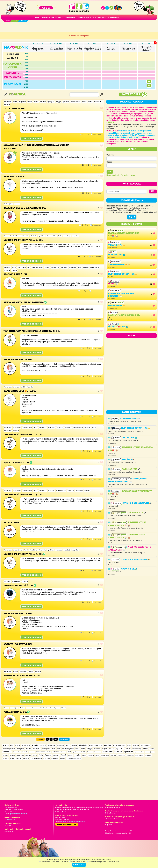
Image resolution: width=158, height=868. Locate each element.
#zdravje (46, 758)
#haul (54, 749)
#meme (128, 749)
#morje (152, 749)
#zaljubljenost (95, 267)
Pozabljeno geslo (128, 175)
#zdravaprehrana (36, 758)
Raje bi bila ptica (131, 469)
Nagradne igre (85, 17)
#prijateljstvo (8, 204)
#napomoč (22, 102)
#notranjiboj (17, 428)
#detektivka (16, 236)
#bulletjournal (26, 745)
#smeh (35, 755)
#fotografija (20, 749)
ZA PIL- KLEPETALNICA (130, 419)
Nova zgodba (131, 94)
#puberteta (73, 267)
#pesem (63, 752)
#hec (59, 749)
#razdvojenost (27, 428)
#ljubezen (7, 267)
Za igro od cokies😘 (119, 265)
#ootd (49, 752)
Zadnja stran (64, 739)
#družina (43, 102)
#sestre (28, 755)
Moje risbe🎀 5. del (118, 327)
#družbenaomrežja (96, 745)
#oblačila (25, 752)
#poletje (90, 752)
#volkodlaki (98, 102)
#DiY (68, 745)
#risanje (12, 755)
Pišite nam (115, 17)
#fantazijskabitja (145, 745)
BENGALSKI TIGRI (117, 305)
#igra (83, 749)
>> (149, 86)
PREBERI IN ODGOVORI (32, 139)
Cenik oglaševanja (67, 825)
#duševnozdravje (119, 745)
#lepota (105, 749)
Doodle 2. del (129, 438)
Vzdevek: (110, 155)
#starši (84, 102)
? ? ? (132, 217)
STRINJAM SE (79, 865)
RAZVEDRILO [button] (70, 17)
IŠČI (153, 191)
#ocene (32, 752)
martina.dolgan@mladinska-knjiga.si (73, 822)
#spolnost (56, 755)
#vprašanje (67, 236)
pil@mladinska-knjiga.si (18, 814)
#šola (80, 267)
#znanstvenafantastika (74, 758)
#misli (15, 102)
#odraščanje (22, 267)
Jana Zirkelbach (10, 820)
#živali (63, 758)
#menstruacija (137, 749)
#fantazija (34, 236)
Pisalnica (15, 94)
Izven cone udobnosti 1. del (123, 274)
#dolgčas (74, 745)
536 (56, 739)
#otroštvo (56, 752)
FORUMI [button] (58, 17)
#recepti (5, 755)
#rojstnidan (20, 755)
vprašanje (128, 460)
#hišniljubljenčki (68, 749)
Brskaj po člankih (101, 17)
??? (122, 17)
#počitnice (76, 752)
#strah (90, 102)
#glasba (28, 749)
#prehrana (97, 752)
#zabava (14, 270)
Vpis (110, 172)
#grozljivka (51, 102)
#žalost (64, 708)
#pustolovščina (76, 102)
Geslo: (109, 162)
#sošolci (86, 267)
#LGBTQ (112, 749)
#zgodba (7, 105)
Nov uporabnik (113, 175)
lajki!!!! (113, 284)
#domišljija (25, 236)
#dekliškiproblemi (37, 267)
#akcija (30, 102)
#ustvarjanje (105, 755)
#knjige (59, 102)
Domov (38, 17)
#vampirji (113, 755)
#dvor (28, 708)
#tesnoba (30, 387)
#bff (29, 267)
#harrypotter (46, 749)
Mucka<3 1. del (117, 255)
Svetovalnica (48, 17)
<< (149, 81)
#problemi (66, 102)
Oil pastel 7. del (117, 245)
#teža (60, 236)
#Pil (69, 752)
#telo (84, 755)
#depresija (51, 745)
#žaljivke (6, 758)
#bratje (36, 102)
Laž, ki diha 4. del (137, 513)
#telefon (78, 755)
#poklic (31, 672)
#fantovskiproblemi (9, 749)
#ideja (77, 749)
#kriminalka (8, 102)
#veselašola (121, 755)
